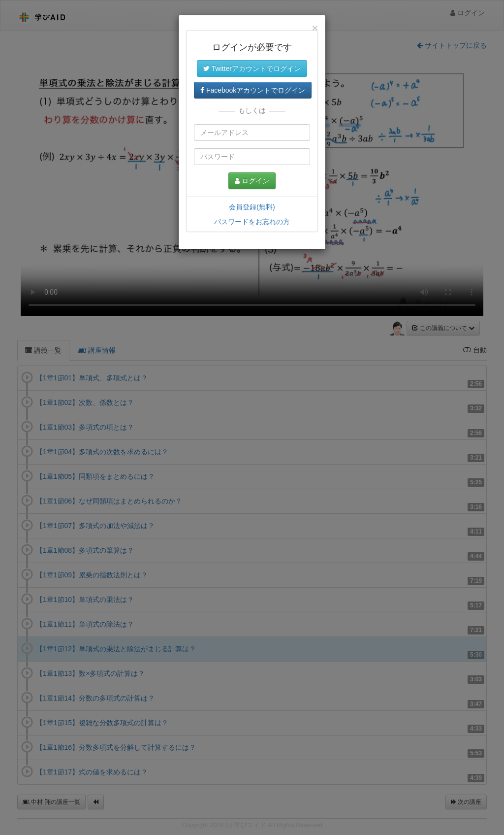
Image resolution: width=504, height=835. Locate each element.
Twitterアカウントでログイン (252, 68)
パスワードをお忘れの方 (252, 222)
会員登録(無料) (252, 207)
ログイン (252, 181)
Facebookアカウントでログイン (253, 90)
